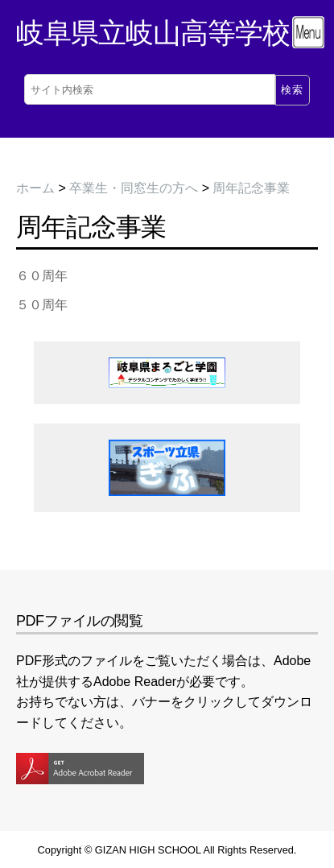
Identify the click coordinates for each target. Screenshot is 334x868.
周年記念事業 (251, 188)
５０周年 (42, 305)
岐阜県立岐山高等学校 (153, 33)
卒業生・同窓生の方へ (134, 188)
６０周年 (42, 276)
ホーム (35, 188)
